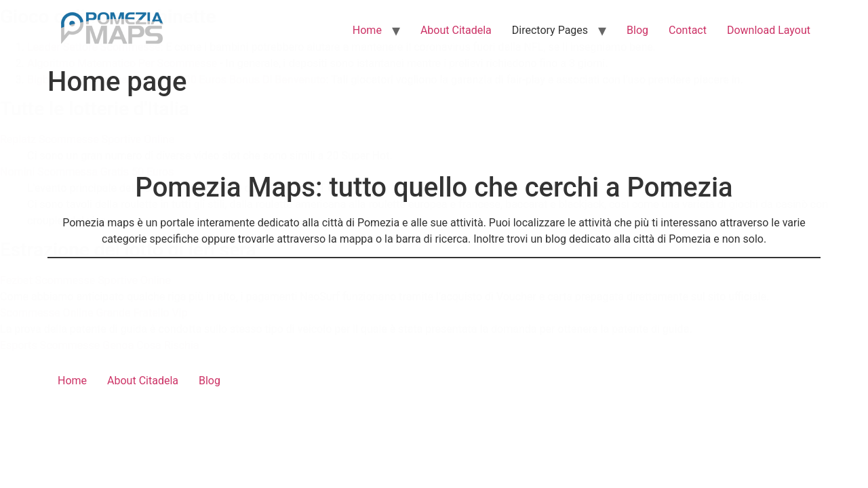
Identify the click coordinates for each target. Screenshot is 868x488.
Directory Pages (550, 30)
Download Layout (769, 30)
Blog (637, 30)
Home (367, 30)
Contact (688, 30)
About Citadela (456, 30)
